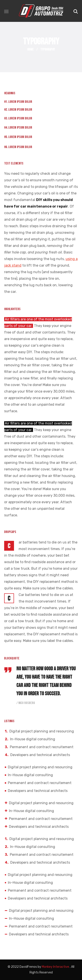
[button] (76, 11)
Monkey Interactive (55, 967)
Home (30, 50)
